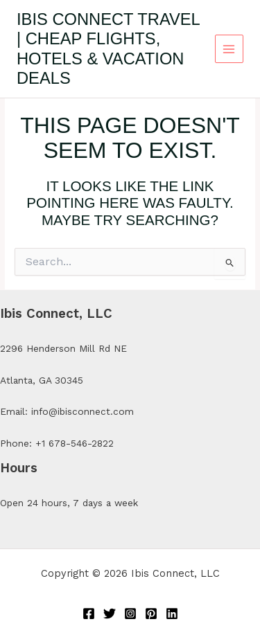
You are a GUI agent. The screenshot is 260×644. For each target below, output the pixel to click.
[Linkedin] (172, 614)
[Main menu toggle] (229, 49)
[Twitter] (110, 614)
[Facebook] (89, 614)
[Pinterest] (151, 614)
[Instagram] (130, 614)
